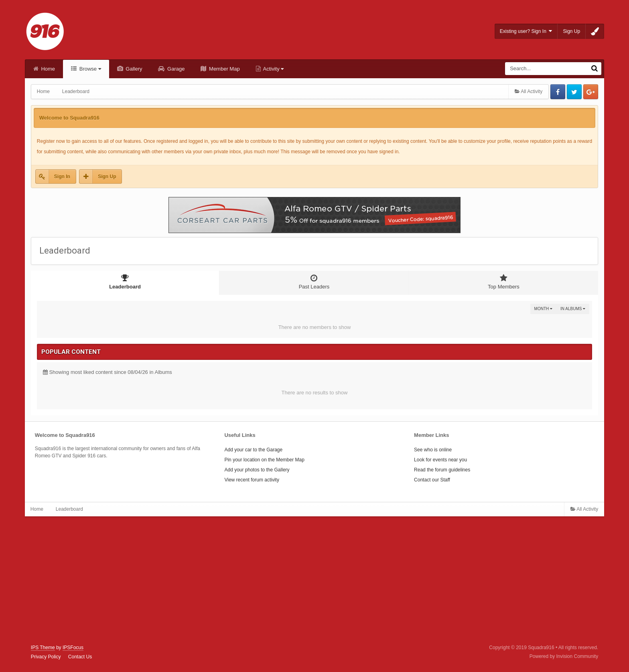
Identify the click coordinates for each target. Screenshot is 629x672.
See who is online (433, 450)
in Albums (573, 309)
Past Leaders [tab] (314, 282)
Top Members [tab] (504, 282)
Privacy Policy (46, 657)
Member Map (223, 69)
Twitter (574, 92)
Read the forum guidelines (442, 470)
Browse (89, 69)
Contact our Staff (432, 480)
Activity (273, 69)
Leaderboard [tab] (125, 282)
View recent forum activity (252, 480)
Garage (175, 69)
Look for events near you (440, 460)
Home (47, 69)
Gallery (133, 69)
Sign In (62, 177)
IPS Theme (43, 648)
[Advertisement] (314, 581)
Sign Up (571, 31)
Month (543, 309)
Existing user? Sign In (526, 31)
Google (591, 92)
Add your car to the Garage (253, 450)
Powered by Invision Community (564, 656)
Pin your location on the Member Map (264, 460)
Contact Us (80, 657)
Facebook (558, 92)
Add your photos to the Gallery (257, 470)
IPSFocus (73, 648)
